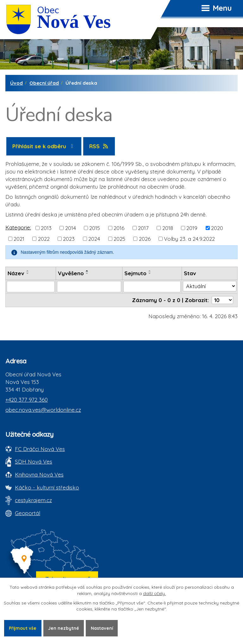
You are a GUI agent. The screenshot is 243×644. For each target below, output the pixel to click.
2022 (44, 239)
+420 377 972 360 (27, 400)
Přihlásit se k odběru (44, 146)
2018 (168, 228)
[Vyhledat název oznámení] (31, 287)
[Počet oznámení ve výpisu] (222, 300)
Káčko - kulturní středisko (47, 487)
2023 (69, 239)
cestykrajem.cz (33, 500)
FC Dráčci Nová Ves (40, 449)
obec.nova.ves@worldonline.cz (43, 410)
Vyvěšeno (71, 273)
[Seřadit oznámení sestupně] (28, 273)
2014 (71, 228)
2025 (119, 239)
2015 (95, 228)
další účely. (154, 593)
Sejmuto (135, 273)
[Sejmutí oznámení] (152, 287)
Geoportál (28, 513)
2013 (46, 228)
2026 (145, 239)
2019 (192, 228)
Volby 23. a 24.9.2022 (189, 239)
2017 (143, 228)
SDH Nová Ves (34, 462)
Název (16, 273)
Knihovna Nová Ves (39, 474)
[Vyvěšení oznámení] (89, 287)
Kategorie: (18, 227)
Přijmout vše (23, 628)
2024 (94, 239)
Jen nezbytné (64, 628)
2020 (217, 228)
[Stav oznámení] (210, 286)
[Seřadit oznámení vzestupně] (28, 271)
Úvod (16, 83)
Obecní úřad (44, 83)
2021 (19, 239)
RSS (99, 146)
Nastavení (102, 628)
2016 (119, 228)
